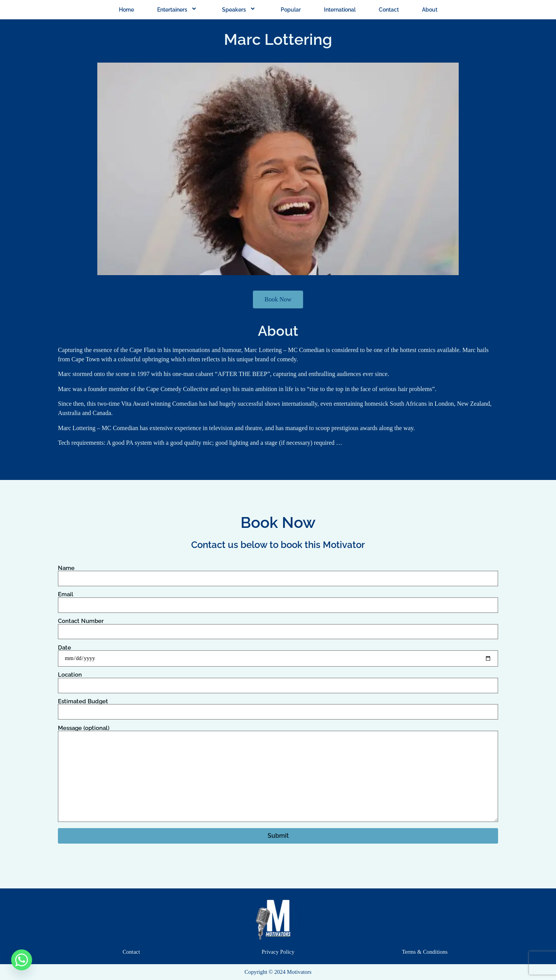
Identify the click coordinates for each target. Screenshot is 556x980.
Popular (291, 10)
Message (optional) (278, 774)
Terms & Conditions (425, 952)
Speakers (240, 10)
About (430, 10)
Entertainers (178, 10)
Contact (389, 10)
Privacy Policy (278, 952)
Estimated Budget (278, 707)
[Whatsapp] (22, 960)
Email (278, 600)
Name (278, 573)
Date (278, 653)
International (340, 10)
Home (126, 10)
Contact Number (278, 626)
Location (278, 680)
